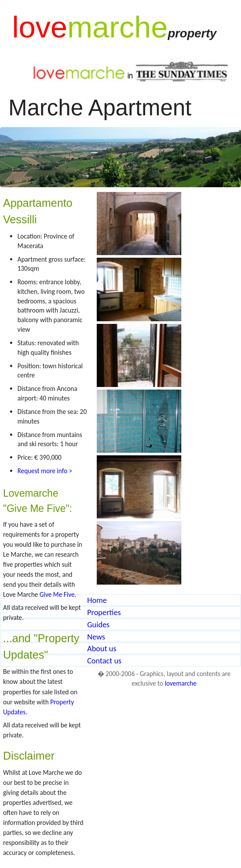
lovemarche (181, 683)
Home (97, 600)
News (96, 637)
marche (117, 27)
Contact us (104, 661)
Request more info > (45, 471)
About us (102, 648)
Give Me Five (57, 594)
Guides (98, 624)
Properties (104, 612)
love (40, 27)
